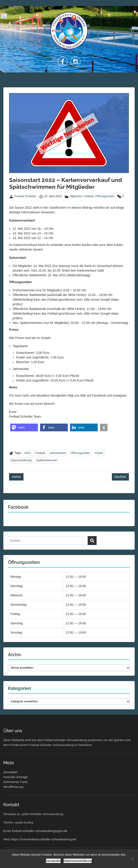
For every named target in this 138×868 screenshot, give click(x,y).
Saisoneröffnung (21, 460)
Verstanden (53, 861)
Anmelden (11, 772)
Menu (8, 8)
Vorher (16, 477)
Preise (99, 453)
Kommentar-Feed (15, 782)
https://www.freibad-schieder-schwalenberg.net (44, 839)
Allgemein (76, 196)
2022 (27, 453)
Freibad (89, 196)
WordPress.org (13, 787)
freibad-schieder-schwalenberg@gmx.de (40, 831)
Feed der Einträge (16, 777)
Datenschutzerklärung (78, 861)
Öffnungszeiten (105, 196)
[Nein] (132, 859)
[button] (24, 427)
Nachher (120, 477)
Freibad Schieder (25, 196)
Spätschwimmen (47, 460)
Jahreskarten (58, 453)
